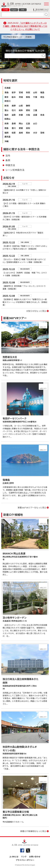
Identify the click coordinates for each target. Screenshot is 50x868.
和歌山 (7, 119)
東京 (6, 97)
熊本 (28, 133)
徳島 (6, 128)
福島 (42, 92)
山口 (35, 123)
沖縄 (6, 141)
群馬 (28, 97)
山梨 (21, 106)
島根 (14, 123)
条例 (8, 160)
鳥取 (6, 123)
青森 (6, 92)
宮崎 (42, 133)
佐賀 (14, 133)
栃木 (14, 97)
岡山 (21, 123)
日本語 (6, 10)
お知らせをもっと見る (36, 311)
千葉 (35, 97)
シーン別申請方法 (15, 170)
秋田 (28, 92)
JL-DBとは (14, 857)
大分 (35, 133)
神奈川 (7, 101)
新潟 (6, 106)
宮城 (21, 92)
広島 (28, 123)
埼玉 (42, 97)
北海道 (7, 88)
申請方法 (10, 165)
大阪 (28, 115)
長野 (14, 106)
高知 (28, 128)
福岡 (6, 133)
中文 (23, 10)
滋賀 (14, 115)
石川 (14, 110)
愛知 (28, 110)
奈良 (42, 115)
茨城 (21, 97)
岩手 (14, 92)
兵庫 (35, 115)
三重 (35, 110)
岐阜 (21, 110)
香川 (14, 128)
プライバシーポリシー (25, 860)
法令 (8, 156)
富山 (6, 110)
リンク (24, 857)
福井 (6, 115)
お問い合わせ (35, 857)
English (14, 10)
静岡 (28, 106)
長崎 (21, 133)
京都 (21, 115)
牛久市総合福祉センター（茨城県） (18, 37)
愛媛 (21, 128)
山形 (35, 92)
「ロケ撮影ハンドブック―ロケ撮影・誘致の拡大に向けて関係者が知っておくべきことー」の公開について (25, 26)
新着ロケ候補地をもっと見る (33, 831)
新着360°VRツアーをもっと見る (32, 508)
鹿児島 (7, 137)
